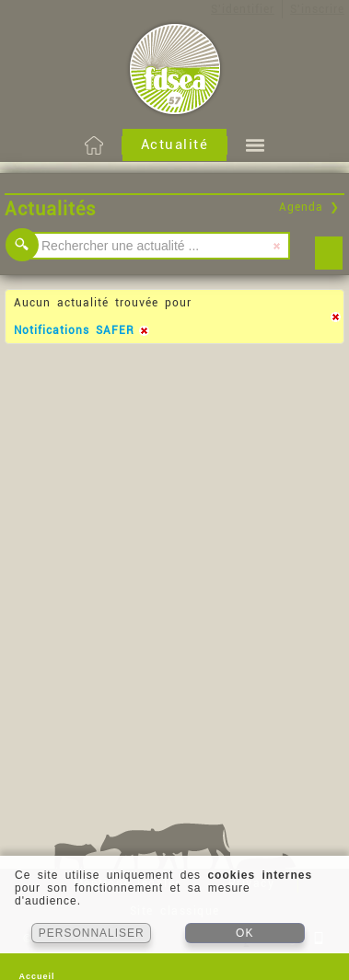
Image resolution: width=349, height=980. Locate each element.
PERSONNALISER (92, 933)
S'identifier (243, 9)
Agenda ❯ (309, 207)
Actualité (175, 144)
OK (244, 933)
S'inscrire (317, 9)
